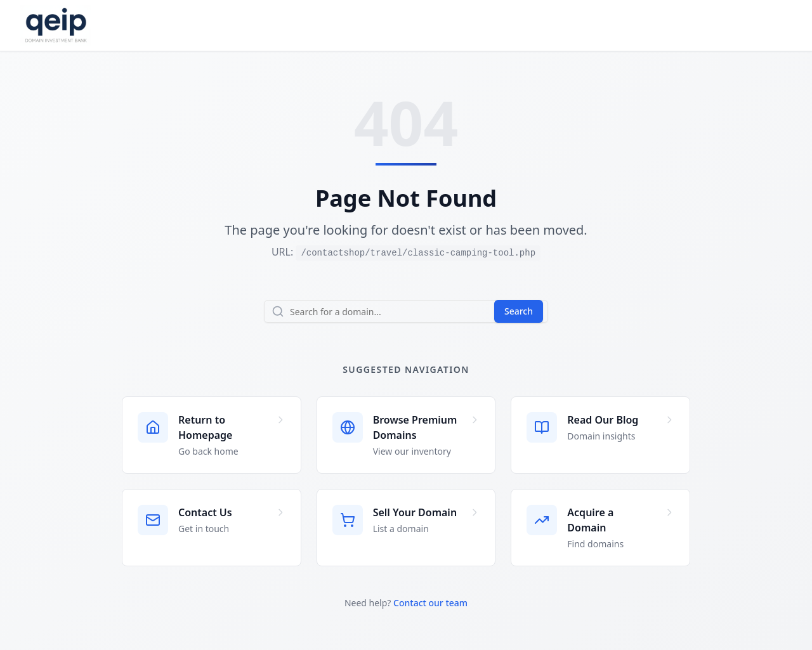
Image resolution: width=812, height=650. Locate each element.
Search (519, 311)
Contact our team (430, 603)
